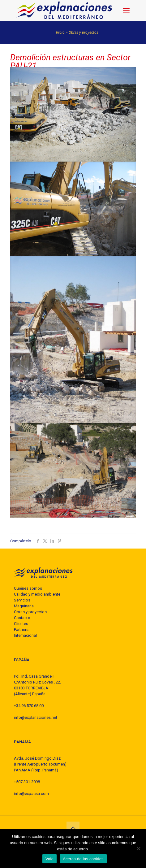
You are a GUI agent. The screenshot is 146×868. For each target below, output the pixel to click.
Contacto (22, 618)
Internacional (25, 635)
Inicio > (62, 33)
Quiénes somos (28, 588)
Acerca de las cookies (83, 859)
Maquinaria (24, 606)
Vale (49, 859)
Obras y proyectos (84, 33)
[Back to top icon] (73, 828)
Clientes (21, 624)
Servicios (22, 600)
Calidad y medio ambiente (37, 594)
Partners (21, 629)
